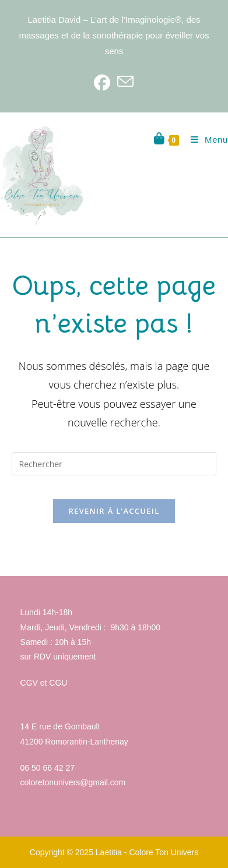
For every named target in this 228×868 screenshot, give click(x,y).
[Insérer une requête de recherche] (114, 464)
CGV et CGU (44, 683)
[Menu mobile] (205, 140)
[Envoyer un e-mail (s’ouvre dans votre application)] (125, 82)
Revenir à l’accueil (114, 511)
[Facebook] (102, 82)
